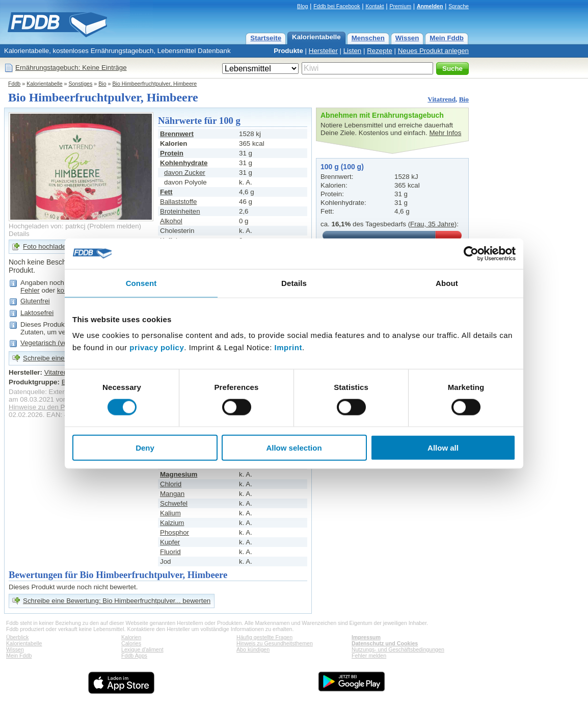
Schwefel (174, 503)
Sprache (459, 6)
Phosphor (175, 532)
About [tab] (447, 283)
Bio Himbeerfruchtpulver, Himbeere (154, 84)
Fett (166, 192)
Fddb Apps (134, 656)
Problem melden (114, 226)
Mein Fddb (447, 38)
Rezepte (380, 51)
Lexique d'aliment (142, 649)
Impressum (366, 637)
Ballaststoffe (178, 202)
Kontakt (375, 6)
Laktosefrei (37, 313)
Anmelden (430, 6)
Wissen (407, 38)
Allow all (443, 448)
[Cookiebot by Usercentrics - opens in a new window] (471, 253)
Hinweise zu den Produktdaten (55, 407)
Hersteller (323, 51)
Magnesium (179, 474)
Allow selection (294, 448)
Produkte (288, 51)
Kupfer (170, 542)
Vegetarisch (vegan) (51, 343)
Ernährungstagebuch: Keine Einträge (71, 68)
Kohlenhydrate (184, 163)
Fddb (14, 84)
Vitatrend (442, 99)
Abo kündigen (253, 649)
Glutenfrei (35, 301)
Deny (145, 448)
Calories (131, 643)
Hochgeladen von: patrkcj (47, 226)
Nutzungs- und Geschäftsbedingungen (398, 649)
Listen (353, 51)
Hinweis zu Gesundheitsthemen (275, 643)
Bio (102, 84)
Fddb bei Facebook (337, 6)
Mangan (172, 494)
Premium (400, 6)
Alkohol (171, 221)
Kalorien (131, 637)
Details (19, 234)
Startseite (266, 38)
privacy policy (157, 347)
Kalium (170, 513)
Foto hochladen (46, 246)
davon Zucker (185, 173)
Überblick (17, 637)
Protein (172, 153)
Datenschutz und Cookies (385, 643)
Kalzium (172, 523)
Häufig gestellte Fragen (264, 637)
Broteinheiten (180, 211)
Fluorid (170, 552)
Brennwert (177, 134)
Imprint (288, 347)
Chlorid (171, 484)
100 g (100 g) (342, 167)
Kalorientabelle (316, 37)
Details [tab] (294, 283)
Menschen (368, 38)
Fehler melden (369, 656)
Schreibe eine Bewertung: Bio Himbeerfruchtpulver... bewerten (117, 601)
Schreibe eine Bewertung (61, 358)
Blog (302, 6)
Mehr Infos (445, 133)
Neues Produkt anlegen (433, 51)
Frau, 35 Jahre (432, 224)
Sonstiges (81, 84)
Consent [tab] (141, 283)
